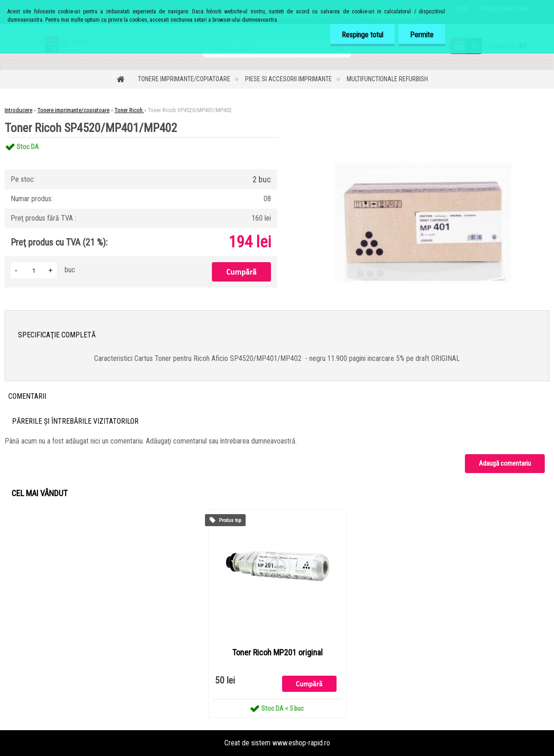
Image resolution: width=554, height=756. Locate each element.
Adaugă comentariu (505, 463)
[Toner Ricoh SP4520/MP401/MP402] (423, 137)
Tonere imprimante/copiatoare (184, 79)
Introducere (18, 110)
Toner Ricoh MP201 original (277, 653)
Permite (422, 35)
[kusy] (34, 270)
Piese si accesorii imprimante (289, 79)
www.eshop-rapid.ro (301, 743)
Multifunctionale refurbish (387, 79)
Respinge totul (362, 35)
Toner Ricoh (129, 110)
